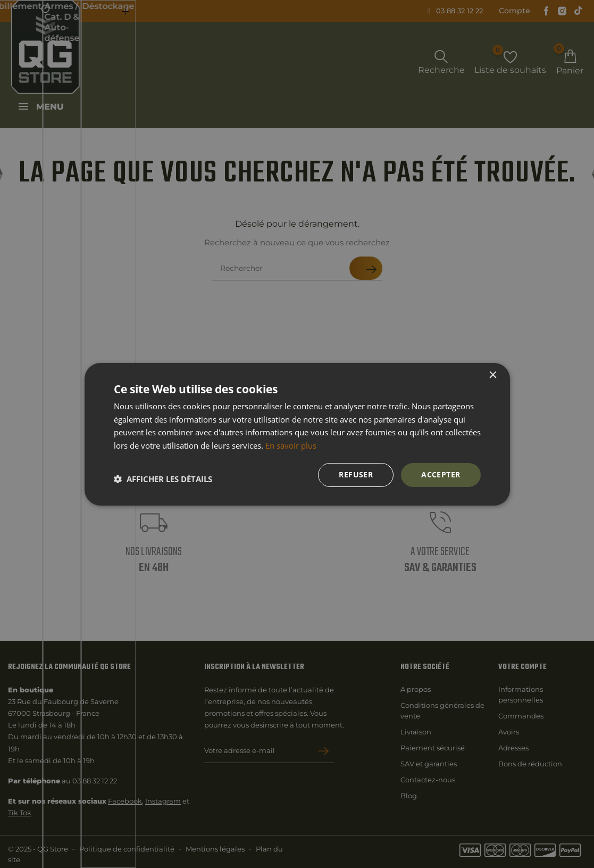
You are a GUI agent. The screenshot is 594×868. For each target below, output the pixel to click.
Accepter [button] (441, 474)
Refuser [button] (356, 474)
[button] (163, 479)
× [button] (493, 375)
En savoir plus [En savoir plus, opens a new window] (291, 445)
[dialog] (297, 434)
